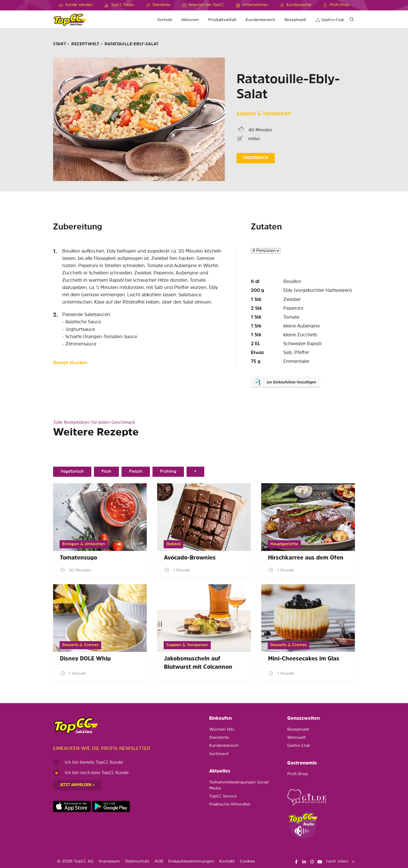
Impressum (109, 861)
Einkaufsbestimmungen (191, 861)
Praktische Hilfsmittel (230, 805)
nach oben (341, 861)
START (60, 44)
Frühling (168, 472)
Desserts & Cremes (80, 645)
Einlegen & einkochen (84, 544)
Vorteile (165, 20)
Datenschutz (137, 861)
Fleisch (136, 472)
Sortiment (219, 754)
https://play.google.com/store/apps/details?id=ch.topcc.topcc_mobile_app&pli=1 (111, 807)
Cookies (247, 861)
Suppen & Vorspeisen (264, 114)
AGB (159, 861)
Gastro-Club (330, 20)
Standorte (219, 738)
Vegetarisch (72, 472)
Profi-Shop (298, 774)
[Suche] (352, 20)
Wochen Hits (222, 730)
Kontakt (227, 861)
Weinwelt (297, 738)
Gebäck (173, 544)
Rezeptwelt (295, 20)
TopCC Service (223, 796)
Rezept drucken (70, 363)
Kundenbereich (260, 20)
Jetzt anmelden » (77, 785)
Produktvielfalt (222, 20)
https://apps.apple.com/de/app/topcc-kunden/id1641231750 (72, 807)
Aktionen (190, 20)
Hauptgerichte (284, 544)
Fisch (106, 472)
